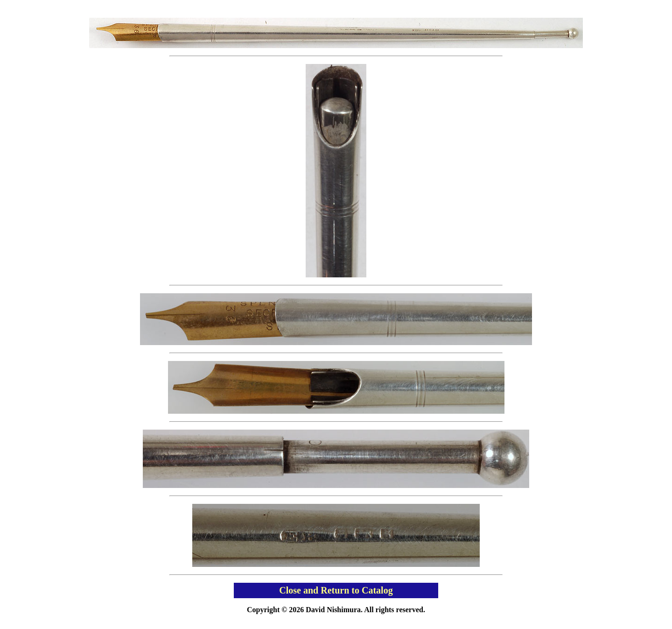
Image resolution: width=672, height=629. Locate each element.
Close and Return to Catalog (336, 590)
